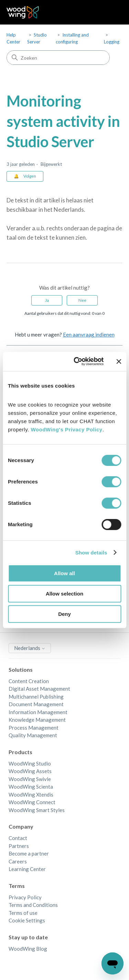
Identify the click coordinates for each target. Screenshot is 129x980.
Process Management (34, 728)
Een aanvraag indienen (89, 334)
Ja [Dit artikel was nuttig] (47, 300)
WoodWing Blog (28, 949)
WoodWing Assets (30, 771)
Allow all (64, 573)
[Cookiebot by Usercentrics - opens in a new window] (77, 361)
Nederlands (30, 648)
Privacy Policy (25, 897)
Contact (18, 838)
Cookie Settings (27, 920)
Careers (18, 861)
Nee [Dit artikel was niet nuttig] (82, 300)
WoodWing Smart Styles (37, 810)
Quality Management (33, 735)
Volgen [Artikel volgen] (30, 176)
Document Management (36, 704)
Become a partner (29, 853)
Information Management (38, 712)
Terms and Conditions (33, 905)
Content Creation (29, 681)
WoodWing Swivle (30, 779)
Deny (64, 614)
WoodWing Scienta (31, 787)
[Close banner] (119, 361)
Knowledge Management (37, 720)
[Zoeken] (58, 58)
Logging (112, 42)
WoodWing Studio (30, 763)
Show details (91, 553)
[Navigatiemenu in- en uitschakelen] (110, 12)
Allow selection (64, 594)
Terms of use (23, 913)
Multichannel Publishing (36, 697)
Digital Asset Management (39, 689)
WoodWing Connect (32, 802)
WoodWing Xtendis (31, 794)
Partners (19, 846)
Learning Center (27, 869)
